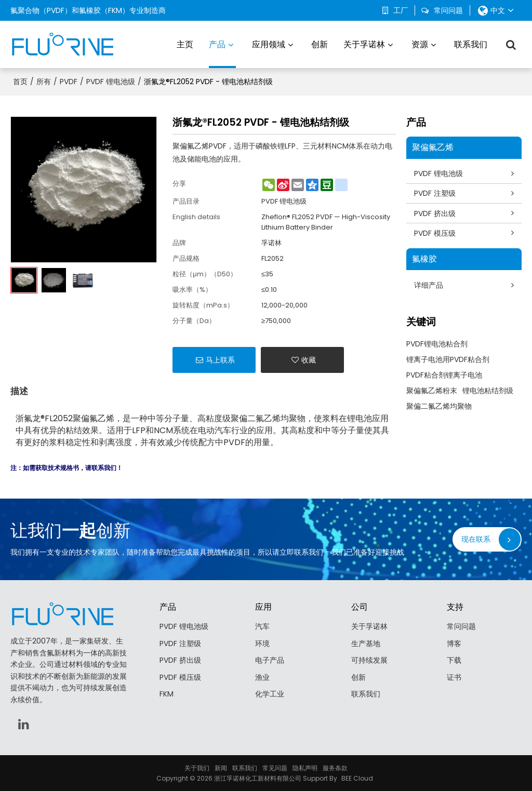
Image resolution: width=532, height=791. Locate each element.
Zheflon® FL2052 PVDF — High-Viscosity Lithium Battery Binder (326, 222)
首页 (20, 81)
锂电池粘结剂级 (488, 391)
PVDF (69, 81)
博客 (454, 643)
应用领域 (269, 44)
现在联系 (476, 539)
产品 (222, 53)
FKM (167, 694)
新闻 (221, 767)
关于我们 (197, 767)
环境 (262, 643)
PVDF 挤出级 (435, 213)
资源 (420, 44)
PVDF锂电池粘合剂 (437, 344)
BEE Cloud (357, 778)
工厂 (401, 10)
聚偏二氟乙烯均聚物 (439, 407)
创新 (320, 44)
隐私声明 (305, 767)
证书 (454, 677)
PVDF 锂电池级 (111, 81)
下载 (454, 660)
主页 (185, 44)
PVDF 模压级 (435, 233)
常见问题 (275, 767)
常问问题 (448, 10)
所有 (44, 81)
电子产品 (270, 660)
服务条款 (335, 767)
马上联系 (220, 359)
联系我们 (471, 44)
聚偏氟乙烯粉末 (432, 391)
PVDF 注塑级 (435, 193)
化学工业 (270, 694)
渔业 (262, 677)
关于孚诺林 (364, 44)
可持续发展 (369, 660)
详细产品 (429, 286)
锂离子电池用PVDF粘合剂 (448, 360)
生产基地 (366, 643)
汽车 (262, 626)
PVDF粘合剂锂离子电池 (444, 376)
